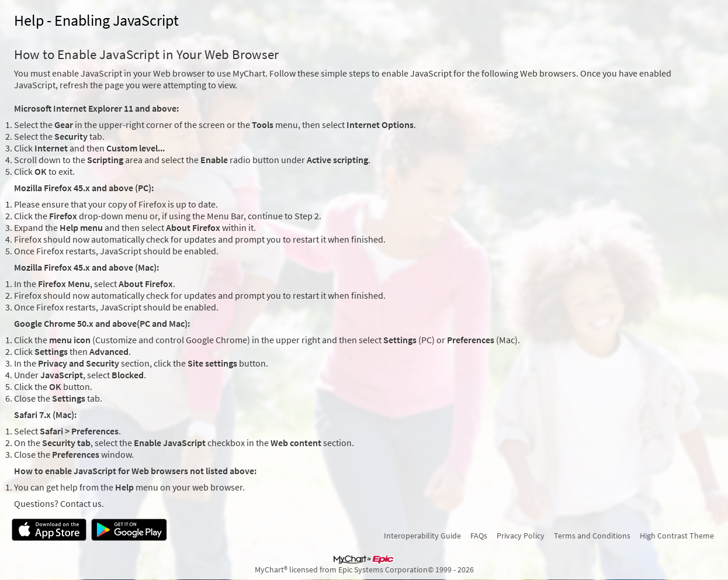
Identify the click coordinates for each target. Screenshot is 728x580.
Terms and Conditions (592, 536)
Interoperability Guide (422, 536)
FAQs (479, 536)
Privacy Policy (521, 536)
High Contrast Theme (677, 536)
